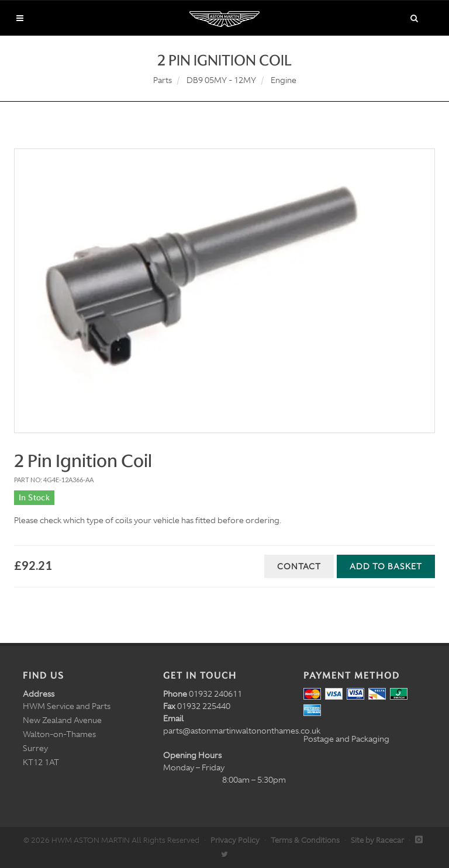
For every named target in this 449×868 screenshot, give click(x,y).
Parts (163, 80)
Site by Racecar (377, 840)
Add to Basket (386, 566)
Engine (284, 80)
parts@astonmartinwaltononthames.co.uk (242, 731)
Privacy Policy (235, 840)
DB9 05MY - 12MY (221, 80)
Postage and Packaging (346, 739)
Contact (299, 566)
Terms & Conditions (305, 840)
